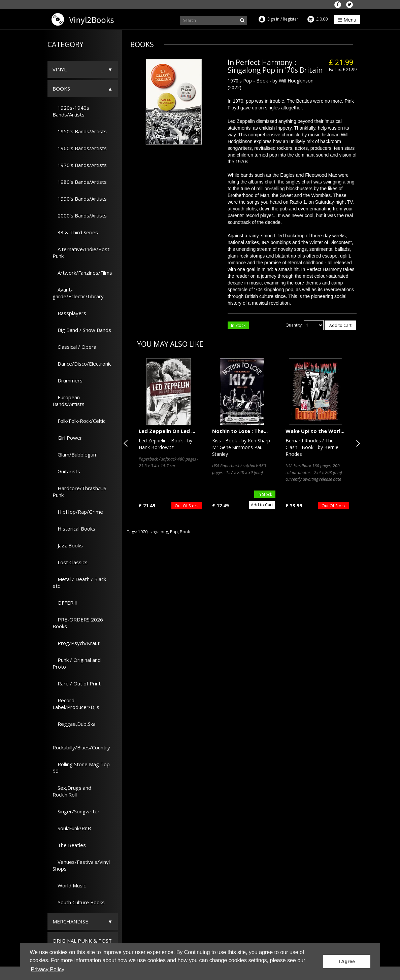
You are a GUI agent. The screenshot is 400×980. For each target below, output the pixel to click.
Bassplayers (69, 313)
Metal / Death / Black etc (79, 582)
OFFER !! (65, 603)
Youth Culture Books (79, 902)
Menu (347, 20)
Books (61, 89)
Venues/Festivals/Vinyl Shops (81, 865)
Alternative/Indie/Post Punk (81, 252)
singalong (159, 532)
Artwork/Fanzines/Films (82, 273)
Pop (174, 532)
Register (291, 19)
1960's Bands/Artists (80, 148)
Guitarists (66, 471)
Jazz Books (68, 545)
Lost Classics (70, 562)
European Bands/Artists (69, 401)
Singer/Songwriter (76, 811)
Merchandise (70, 921)
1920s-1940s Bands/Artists (71, 111)
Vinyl (60, 69)
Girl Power (67, 438)
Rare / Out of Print (77, 683)
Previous (127, 443)
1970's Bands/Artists (80, 165)
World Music (69, 885)
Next (357, 443)
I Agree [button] (347, 961)
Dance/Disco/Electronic (82, 364)
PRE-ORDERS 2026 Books (78, 623)
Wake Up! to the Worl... (315, 431)
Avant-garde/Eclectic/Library (78, 293)
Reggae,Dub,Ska (74, 724)
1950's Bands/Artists (80, 131)
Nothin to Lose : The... (240, 431)
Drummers (68, 380)
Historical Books (74, 529)
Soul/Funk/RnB (72, 828)
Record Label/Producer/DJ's (76, 704)
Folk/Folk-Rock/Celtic (79, 421)
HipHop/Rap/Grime (78, 512)
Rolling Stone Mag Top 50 (81, 768)
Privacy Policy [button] (47, 969)
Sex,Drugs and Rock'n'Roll (72, 791)
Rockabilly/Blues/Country (81, 744)
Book (185, 532)
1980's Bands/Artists (80, 182)
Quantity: (294, 325)
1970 (143, 532)
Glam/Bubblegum (75, 454)
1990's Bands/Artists (80, 199)
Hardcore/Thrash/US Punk (79, 492)
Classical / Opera (74, 347)
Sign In (273, 19)
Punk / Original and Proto (77, 663)
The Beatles (69, 845)
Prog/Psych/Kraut (76, 643)
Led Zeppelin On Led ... (167, 431)
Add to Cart (340, 325)
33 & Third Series (75, 232)
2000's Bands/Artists (80, 215)
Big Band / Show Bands (82, 330)
